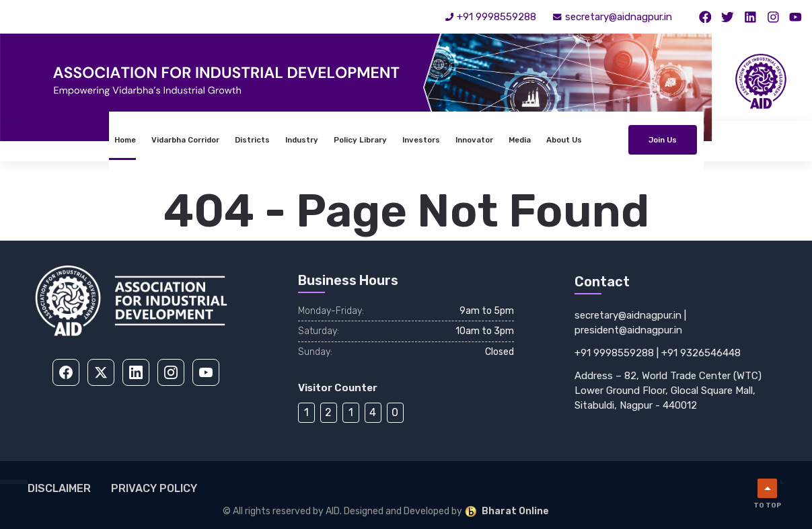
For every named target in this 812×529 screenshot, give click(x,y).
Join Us (735, 140)
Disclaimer (59, 488)
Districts (179, 140)
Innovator (401, 140)
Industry (228, 140)
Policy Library (287, 140)
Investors (348, 140)
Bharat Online (507, 512)
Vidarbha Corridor (112, 140)
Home (52, 140)
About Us (491, 140)
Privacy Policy (154, 488)
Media (446, 140)
